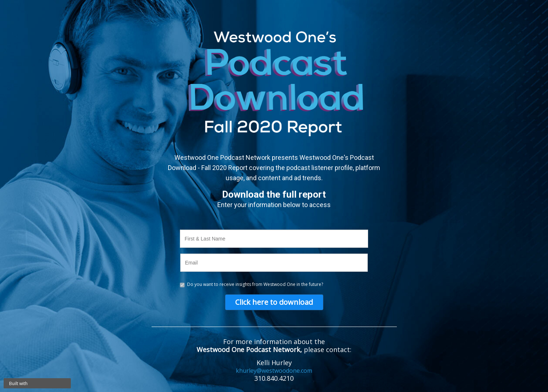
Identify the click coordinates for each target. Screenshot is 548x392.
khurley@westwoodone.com (274, 371)
